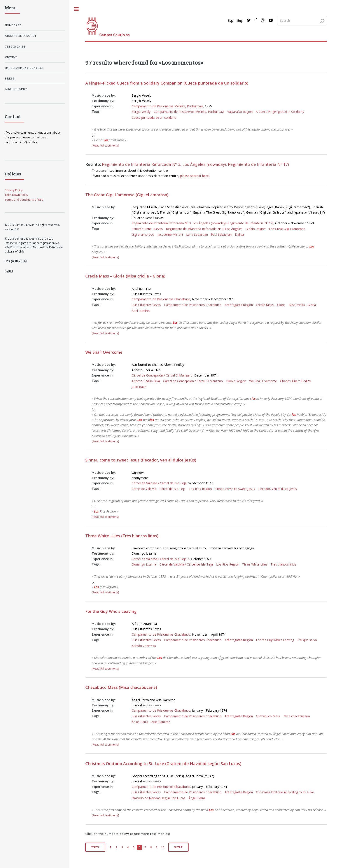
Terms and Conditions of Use (24, 200)
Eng (240, 20)
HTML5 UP (21, 261)
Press (10, 79)
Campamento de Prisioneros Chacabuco (161, 299)
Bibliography (16, 89)
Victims (11, 57)
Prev (95, 847)
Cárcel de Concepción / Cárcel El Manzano (162, 375)
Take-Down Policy (17, 195)
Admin (9, 270)
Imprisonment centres (24, 68)
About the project (21, 36)
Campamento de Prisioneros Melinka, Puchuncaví (167, 106)
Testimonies (15, 47)
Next (178, 847)
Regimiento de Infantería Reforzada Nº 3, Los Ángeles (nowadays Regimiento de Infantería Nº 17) (195, 164)
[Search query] (302, 20)
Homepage (13, 25)
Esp (230, 20)
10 (163, 847)
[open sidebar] (77, 9)
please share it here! (195, 176)
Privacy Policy (14, 190)
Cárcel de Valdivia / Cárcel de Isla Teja (159, 483)
